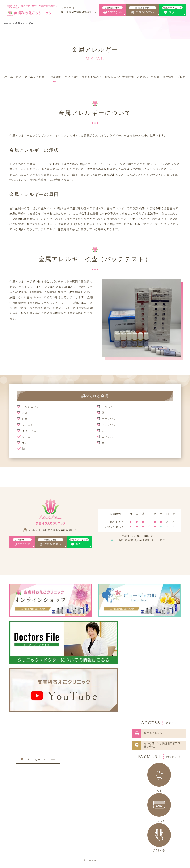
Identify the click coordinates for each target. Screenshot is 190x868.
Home (8, 23)
